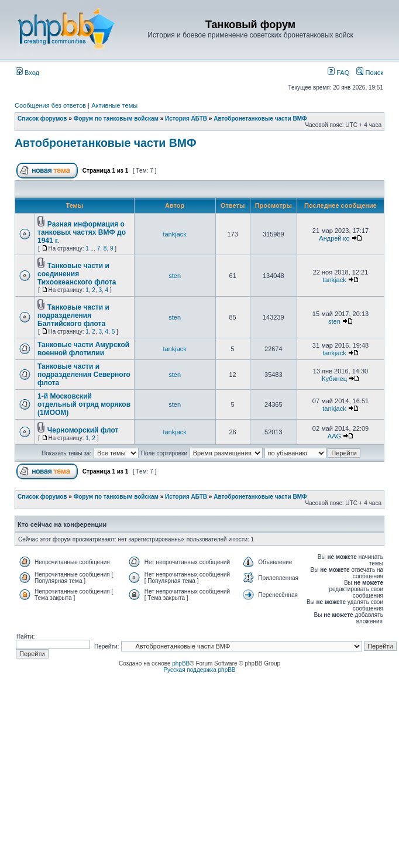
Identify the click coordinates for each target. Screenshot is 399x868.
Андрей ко (334, 238)
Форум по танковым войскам (116, 119)
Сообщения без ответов (50, 105)
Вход (27, 73)
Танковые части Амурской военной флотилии (83, 349)
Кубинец (334, 379)
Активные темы (114, 105)
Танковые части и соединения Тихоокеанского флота (77, 274)
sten (175, 276)
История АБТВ (186, 119)
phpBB (181, 663)
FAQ (338, 73)
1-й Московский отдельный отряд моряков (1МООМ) (84, 404)
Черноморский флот (83, 430)
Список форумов (42, 119)
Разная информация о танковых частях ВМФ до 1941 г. (82, 232)
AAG (334, 436)
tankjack (174, 234)
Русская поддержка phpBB (199, 670)
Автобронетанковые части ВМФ (260, 119)
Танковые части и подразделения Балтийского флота (73, 315)
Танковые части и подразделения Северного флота (84, 375)
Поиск (370, 73)
